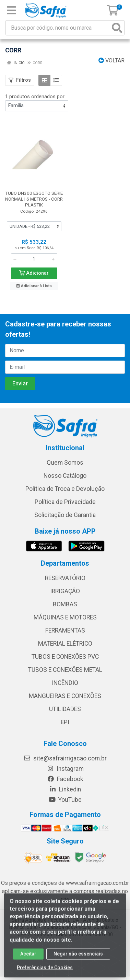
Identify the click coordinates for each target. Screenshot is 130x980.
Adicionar (34, 273)
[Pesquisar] (117, 28)
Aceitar (28, 958)
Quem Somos (65, 463)
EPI (65, 722)
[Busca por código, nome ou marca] (58, 28)
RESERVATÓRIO (65, 578)
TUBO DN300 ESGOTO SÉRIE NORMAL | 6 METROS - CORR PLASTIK (34, 199)
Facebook (65, 779)
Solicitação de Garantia (65, 515)
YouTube (65, 800)
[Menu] (11, 10)
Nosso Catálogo (65, 476)
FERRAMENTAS (65, 630)
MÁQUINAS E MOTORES (65, 617)
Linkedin (65, 789)
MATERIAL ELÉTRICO (65, 644)
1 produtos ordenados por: (35, 97)
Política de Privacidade (65, 502)
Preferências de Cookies (45, 972)
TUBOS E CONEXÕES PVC (65, 657)
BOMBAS (65, 604)
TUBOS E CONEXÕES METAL (65, 670)
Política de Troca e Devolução (65, 489)
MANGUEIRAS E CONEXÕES (65, 696)
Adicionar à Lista (34, 286)
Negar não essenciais (78, 958)
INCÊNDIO (65, 683)
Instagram (65, 769)
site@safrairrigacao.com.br (65, 758)
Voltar (111, 60)
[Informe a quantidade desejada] (34, 259)
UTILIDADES (65, 709)
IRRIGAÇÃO (65, 591)
